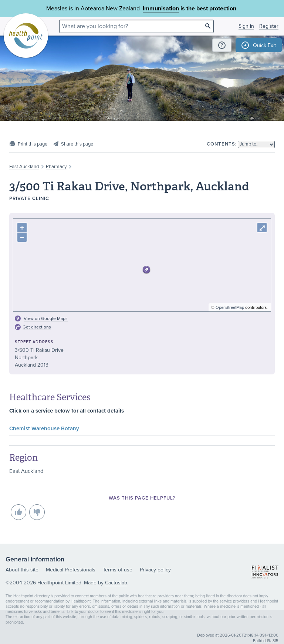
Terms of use (118, 570)
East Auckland (24, 167)
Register (269, 26)
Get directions (37, 327)
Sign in (246, 26)
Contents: (222, 144)
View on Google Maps (46, 318)
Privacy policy (155, 570)
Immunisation (161, 9)
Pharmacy (56, 167)
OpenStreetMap (230, 308)
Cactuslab (116, 583)
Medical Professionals (71, 570)
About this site (22, 570)
